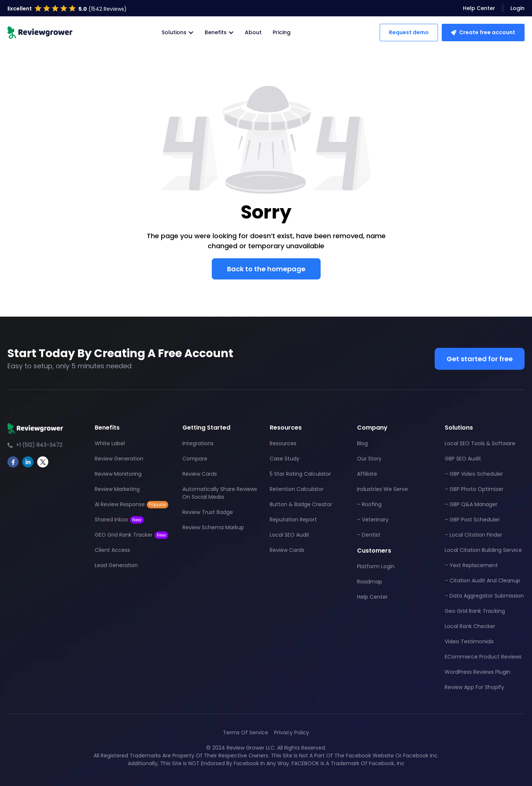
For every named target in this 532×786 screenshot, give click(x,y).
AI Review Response (132, 504)
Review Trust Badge (208, 512)
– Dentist (369, 535)
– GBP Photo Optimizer (474, 489)
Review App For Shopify (474, 687)
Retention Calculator (297, 489)
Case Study (285, 459)
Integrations (198, 443)
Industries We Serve (382, 489)
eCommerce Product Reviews (483, 657)
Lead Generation (116, 565)
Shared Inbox (119, 520)
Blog (362, 443)
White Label (110, 443)
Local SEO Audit (290, 535)
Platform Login (376, 566)
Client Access (112, 550)
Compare (195, 459)
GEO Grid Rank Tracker (132, 535)
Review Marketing (117, 489)
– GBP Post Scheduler (472, 520)
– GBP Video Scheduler (474, 474)
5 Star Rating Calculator (300, 474)
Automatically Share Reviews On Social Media (220, 493)
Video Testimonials (469, 641)
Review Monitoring (118, 474)
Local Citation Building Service (483, 550)
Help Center (372, 597)
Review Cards (200, 474)
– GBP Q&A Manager (471, 504)
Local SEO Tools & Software (480, 443)
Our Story (369, 459)
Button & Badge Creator (301, 504)
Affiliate (367, 474)
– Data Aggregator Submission (484, 596)
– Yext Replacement (471, 565)
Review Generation (119, 459)
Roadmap (370, 582)
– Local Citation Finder (473, 535)
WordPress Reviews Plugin (478, 672)
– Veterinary (373, 520)
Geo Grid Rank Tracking (475, 611)
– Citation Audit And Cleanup (482, 580)
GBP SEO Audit (463, 459)
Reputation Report (293, 520)
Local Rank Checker (470, 626)
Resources (283, 443)
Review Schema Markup (213, 527)
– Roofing (369, 504)
